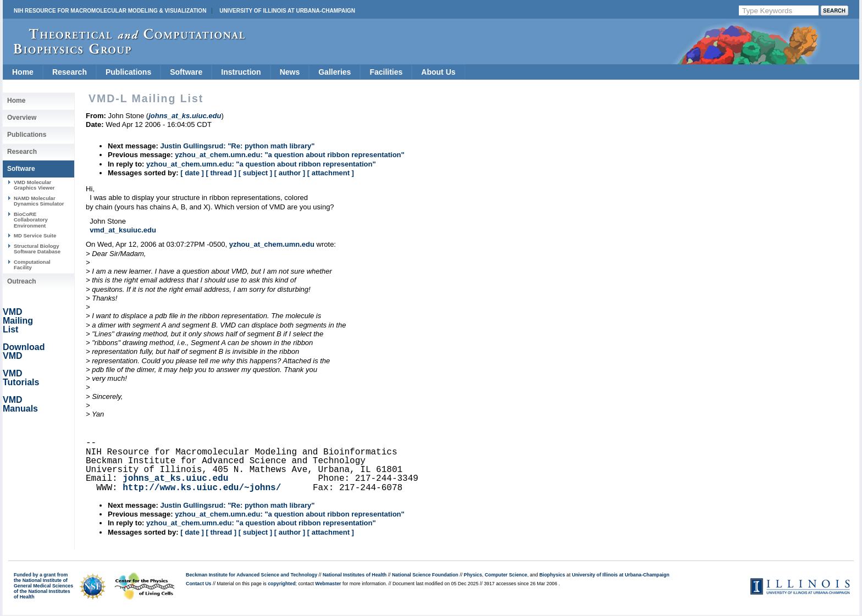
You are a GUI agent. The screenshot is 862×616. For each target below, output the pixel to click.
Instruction (241, 72)
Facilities (386, 72)
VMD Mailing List (18, 321)
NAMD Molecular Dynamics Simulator (39, 201)
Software (186, 72)
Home (23, 72)
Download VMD (24, 351)
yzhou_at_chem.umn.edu (272, 244)
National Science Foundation (425, 575)
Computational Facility (32, 265)
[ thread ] (221, 173)
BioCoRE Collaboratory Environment (31, 220)
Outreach (22, 281)
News (290, 72)
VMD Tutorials (21, 378)
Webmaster (328, 584)
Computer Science (506, 575)
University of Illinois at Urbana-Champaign (287, 11)
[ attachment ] (331, 173)
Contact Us (198, 584)
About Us (438, 72)
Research (70, 72)
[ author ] (290, 173)
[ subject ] (255, 173)
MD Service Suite (35, 235)
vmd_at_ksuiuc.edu (123, 230)
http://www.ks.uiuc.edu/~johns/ (202, 488)
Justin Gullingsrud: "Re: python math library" (237, 146)
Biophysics (552, 575)
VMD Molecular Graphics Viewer (34, 185)
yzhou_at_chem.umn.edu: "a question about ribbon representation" (290, 155)
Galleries (335, 72)
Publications (128, 72)
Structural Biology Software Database (37, 249)
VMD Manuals (20, 404)
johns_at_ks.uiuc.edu (175, 479)
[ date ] (192, 173)
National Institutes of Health (355, 575)
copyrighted (281, 584)
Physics (473, 575)
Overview (22, 118)
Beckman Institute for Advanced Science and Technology (252, 575)
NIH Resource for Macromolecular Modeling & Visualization (110, 11)
